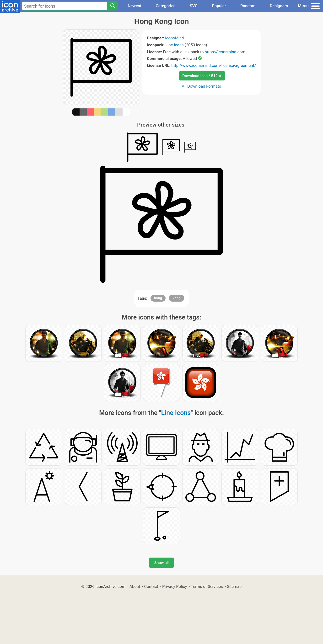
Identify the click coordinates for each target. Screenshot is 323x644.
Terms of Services (207, 586)
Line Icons (174, 45)
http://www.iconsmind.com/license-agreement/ (214, 65)
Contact (151, 586)
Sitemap (234, 586)
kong (176, 298)
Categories (166, 6)
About (135, 586)
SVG (194, 6)
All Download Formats (202, 86)
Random (248, 6)
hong (158, 298)
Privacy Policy (175, 586)
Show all (161, 563)
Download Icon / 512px (202, 76)
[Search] (113, 6)
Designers (279, 6)
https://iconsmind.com (225, 52)
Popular (219, 6)
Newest (134, 6)
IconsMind (174, 38)
